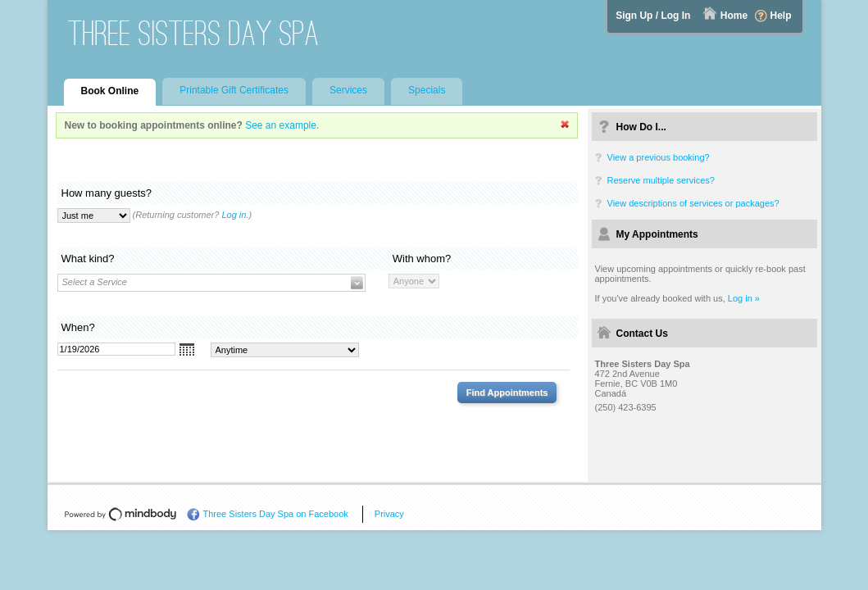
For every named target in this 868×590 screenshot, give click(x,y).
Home (734, 16)
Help (780, 16)
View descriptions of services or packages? (693, 203)
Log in (234, 215)
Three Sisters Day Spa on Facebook (276, 514)
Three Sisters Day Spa (194, 33)
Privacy (389, 514)
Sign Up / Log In (653, 16)
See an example (281, 125)
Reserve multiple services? (661, 180)
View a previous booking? (659, 157)
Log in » (744, 298)
